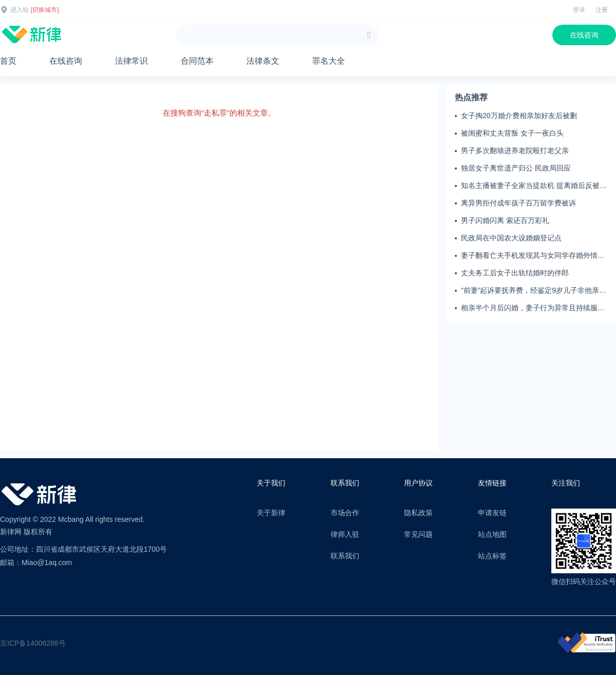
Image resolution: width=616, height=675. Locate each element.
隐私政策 (418, 513)
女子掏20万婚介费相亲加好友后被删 (519, 116)
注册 (602, 10)
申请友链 (492, 513)
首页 (8, 61)
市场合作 (345, 513)
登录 (579, 10)
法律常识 (131, 61)
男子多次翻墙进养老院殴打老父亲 (515, 151)
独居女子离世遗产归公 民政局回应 (516, 168)
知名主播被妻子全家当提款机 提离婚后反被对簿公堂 (534, 186)
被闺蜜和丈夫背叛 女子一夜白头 (512, 133)
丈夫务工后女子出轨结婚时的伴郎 (515, 273)
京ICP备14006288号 (33, 643)
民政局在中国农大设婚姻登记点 (511, 238)
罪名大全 (329, 61)
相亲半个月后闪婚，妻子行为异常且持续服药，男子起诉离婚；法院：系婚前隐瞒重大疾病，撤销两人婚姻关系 (533, 308)
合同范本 (197, 61)
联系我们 (345, 556)
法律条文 (263, 61)
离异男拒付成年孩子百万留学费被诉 (518, 203)
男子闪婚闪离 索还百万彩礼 (505, 220)
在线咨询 (584, 35)
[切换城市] (45, 10)
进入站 (20, 10)
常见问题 (418, 534)
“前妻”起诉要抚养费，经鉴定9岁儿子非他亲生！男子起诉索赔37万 (530, 291)
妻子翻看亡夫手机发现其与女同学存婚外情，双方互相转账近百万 (533, 256)
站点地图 (492, 534)
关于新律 (271, 513)
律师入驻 (345, 534)
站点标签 (492, 556)
